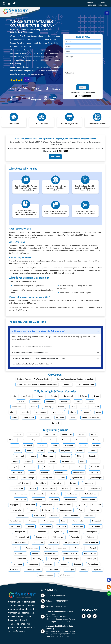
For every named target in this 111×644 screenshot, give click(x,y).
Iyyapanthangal (96, 478)
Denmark (56, 423)
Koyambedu (39, 494)
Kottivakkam (58, 483)
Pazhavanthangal (71, 516)
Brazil (96, 396)
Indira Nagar (53, 559)
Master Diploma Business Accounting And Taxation (37, 384)
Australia (27, 396)
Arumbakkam (96, 467)
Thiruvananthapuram (31, 440)
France (90, 401)
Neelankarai (47, 510)
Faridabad (51, 440)
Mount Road (30, 505)
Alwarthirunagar (30, 467)
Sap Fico (67, 384)
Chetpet (93, 548)
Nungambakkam (65, 510)
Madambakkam (90, 494)
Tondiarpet (70, 570)
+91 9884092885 (90, 5)
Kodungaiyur (91, 559)
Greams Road (21, 559)
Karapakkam (41, 483)
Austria (41, 396)
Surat (41, 451)
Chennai (18, 434)
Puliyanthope (93, 564)
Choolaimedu (78, 472)
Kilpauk (33, 489)
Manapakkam (38, 499)
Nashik (52, 461)
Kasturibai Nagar (72, 559)
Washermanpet (66, 575)
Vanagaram (38, 543)
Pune (29, 451)
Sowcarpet (14, 570)
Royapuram (15, 526)
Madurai (13, 440)
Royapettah (97, 521)
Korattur (79, 489)
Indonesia (65, 401)
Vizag (52, 451)
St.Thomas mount (39, 532)
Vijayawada (66, 451)
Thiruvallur (75, 537)
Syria (73, 418)
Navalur (32, 510)
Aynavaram (63, 548)
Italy (73, 407)
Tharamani (73, 532)
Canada (21, 401)
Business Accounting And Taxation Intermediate (75, 379)
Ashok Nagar (18, 472)
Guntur (15, 445)
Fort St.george (90, 553)
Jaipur (15, 461)
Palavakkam (94, 510)
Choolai (35, 553)
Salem (82, 434)
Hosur (55, 445)
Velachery (54, 543)
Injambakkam (77, 478)
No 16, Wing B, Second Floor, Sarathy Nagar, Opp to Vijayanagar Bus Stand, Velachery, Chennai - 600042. (61, 631)
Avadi (32, 472)
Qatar (14, 418)
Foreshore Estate (70, 553)
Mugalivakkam (65, 505)
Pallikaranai (39, 516)
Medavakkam (70, 499)
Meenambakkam (89, 499)
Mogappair (14, 505)
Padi (81, 510)
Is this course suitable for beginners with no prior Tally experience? (38, 331)
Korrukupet (17, 564)
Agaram (48, 548)
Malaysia (25, 412)
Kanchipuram (50, 434)
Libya (12, 412)
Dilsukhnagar (48, 456)
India (14, 396)
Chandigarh (97, 440)
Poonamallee (49, 521)
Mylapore (82, 505)
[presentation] (81, 78)
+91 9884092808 (103, 5)
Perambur (89, 516)
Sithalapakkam (20, 532)
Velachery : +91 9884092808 (57, 601)
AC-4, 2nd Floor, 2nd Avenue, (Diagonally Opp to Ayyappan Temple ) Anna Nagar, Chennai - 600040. (61, 617)
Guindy (62, 478)
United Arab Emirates (91, 418)
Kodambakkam (49, 489)
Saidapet (30, 526)
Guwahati (28, 445)
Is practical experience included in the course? (30, 353)
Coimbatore (65, 456)
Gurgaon (42, 445)
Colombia (50, 401)
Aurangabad (81, 440)
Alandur (95, 461)
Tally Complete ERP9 (86, 384)
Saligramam (46, 526)
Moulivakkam (47, 505)
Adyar (82, 461)
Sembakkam (78, 526)
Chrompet (95, 472)
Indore (33, 456)
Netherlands (41, 412)
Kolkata (93, 451)
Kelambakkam (17, 489)
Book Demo (55, 157)
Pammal (54, 516)
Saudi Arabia (29, 418)
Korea (78, 401)
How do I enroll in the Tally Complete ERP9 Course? (32, 364)
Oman (99, 412)
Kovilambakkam (21, 494)
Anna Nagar (79, 467)
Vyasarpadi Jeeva (46, 575)
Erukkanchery (51, 553)
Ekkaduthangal (29, 478)
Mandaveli (49, 564)
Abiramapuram (32, 548)
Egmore (12, 478)
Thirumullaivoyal (22, 537)
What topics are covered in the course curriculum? (32, 347)
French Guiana (18, 407)
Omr (17, 548)
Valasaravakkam (20, 543)
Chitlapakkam (61, 472)
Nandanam (97, 505)
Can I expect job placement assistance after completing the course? (38, 358)
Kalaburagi (19, 456)
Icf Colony (37, 559)
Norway (86, 412)
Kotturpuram (95, 489)
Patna (40, 461)
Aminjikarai (63, 467)
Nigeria (73, 412)
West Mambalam (91, 543)
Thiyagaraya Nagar (33, 570)
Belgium (84, 396)
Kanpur (83, 445)
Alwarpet (13, 467)
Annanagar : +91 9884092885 (57, 595)
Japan (84, 407)
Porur (63, 521)
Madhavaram (72, 494)
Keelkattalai (89, 483)
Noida (18, 451)
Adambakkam (68, 461)
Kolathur (65, 489)
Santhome (62, 526)
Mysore (96, 445)
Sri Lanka (60, 418)
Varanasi (65, 440)
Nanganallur (17, 510)
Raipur (80, 451)
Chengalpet (33, 434)
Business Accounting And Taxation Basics (33, 379)
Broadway (79, 548)
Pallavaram (22, 516)
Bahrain (54, 396)
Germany (48, 407)
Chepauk (45, 472)
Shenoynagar (95, 526)
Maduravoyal (21, 499)
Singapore (45, 418)
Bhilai (79, 456)
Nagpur (28, 461)
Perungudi (33, 521)
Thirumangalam (91, 532)
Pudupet (78, 564)
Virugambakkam (71, 543)
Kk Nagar (73, 483)
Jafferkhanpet (23, 483)
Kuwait (96, 407)
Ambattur (48, 467)
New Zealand (58, 412)
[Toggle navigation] (107, 13)
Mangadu (54, 499)
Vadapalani (91, 537)
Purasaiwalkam (79, 521)
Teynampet (58, 532)
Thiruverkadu (41, 537)
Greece (61, 407)
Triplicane (97, 570)
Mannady (64, 564)
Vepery (84, 570)
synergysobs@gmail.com (56, 607)
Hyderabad (69, 445)
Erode (94, 434)
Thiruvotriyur (59, 537)
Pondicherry (67, 434)
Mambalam (33, 564)
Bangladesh (69, 396)
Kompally (92, 456)
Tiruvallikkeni (53, 570)
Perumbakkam (16, 521)
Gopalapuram (47, 478)
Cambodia (35, 401)
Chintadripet (20, 553)
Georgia (34, 407)
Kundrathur (55, 494)
